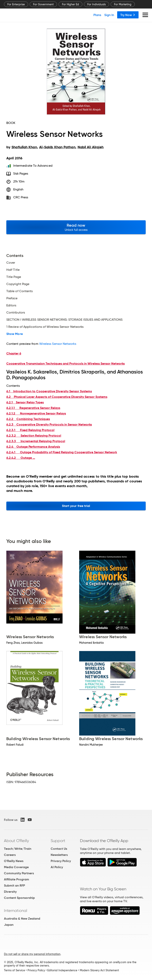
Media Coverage (16, 867)
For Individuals (96, 4)
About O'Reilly (16, 841)
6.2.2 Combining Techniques (28, 419)
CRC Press (21, 197)
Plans (97, 15)
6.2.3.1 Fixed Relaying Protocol (30, 430)
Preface (12, 298)
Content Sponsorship (19, 898)
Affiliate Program (17, 879)
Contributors (16, 313)
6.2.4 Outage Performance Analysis (33, 447)
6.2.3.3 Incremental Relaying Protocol (36, 441)
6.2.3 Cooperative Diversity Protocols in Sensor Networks (49, 424)
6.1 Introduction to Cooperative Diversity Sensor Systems (49, 391)
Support (58, 841)
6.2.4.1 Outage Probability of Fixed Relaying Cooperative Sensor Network (62, 452)
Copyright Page (18, 284)
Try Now (128, 15)
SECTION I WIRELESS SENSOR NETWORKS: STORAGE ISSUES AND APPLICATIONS (64, 320)
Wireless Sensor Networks (58, 344)
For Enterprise (16, 4)
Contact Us (59, 849)
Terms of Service (14, 970)
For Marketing (123, 4)
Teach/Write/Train (18, 849)
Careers (10, 855)
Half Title (13, 270)
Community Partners (19, 873)
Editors (11, 305)
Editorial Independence (62, 970)
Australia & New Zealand (22, 919)
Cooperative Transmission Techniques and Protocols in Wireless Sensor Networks (66, 364)
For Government (43, 4)
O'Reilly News (14, 861)
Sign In (109, 15)
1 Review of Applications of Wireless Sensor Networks (45, 327)
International (16, 911)
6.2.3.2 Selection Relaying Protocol (34, 436)
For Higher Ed (70, 4)
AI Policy (57, 867)
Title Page (14, 277)
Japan (9, 925)
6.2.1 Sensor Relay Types (25, 402)
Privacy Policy (61, 861)
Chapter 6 (14, 353)
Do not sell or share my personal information (32, 954)
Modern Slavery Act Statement (99, 970)
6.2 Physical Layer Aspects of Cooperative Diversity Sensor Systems (57, 397)
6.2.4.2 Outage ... (21, 458)
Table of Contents (19, 291)
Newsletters (59, 855)
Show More (15, 334)
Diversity (10, 892)
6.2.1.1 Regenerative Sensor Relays (33, 408)
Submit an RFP (14, 885)
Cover (11, 263)
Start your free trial (76, 506)
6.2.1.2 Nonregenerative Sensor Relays (36, 413)
